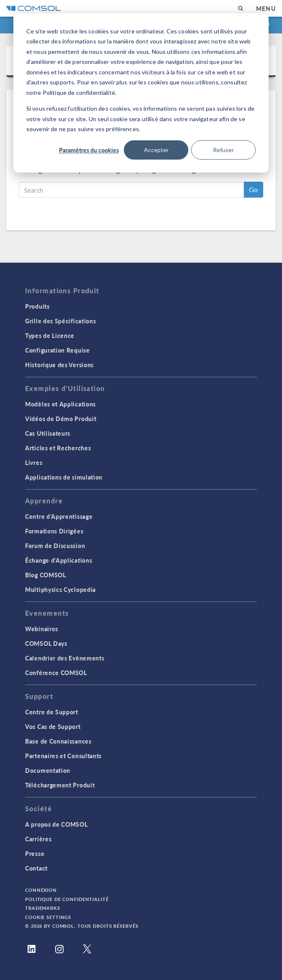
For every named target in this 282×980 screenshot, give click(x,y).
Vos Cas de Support (53, 726)
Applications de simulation (64, 477)
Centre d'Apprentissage (59, 516)
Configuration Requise (58, 350)
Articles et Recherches (58, 448)
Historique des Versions (59, 365)
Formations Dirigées (54, 531)
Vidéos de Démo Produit (61, 419)
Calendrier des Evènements (65, 658)
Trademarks (43, 908)
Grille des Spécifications (61, 321)
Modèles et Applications (60, 404)
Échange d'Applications (59, 560)
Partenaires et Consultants (63, 756)
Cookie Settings (48, 917)
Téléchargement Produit (60, 785)
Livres (34, 462)
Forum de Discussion (55, 546)
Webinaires (42, 629)
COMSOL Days (46, 643)
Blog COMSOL (46, 575)
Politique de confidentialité (67, 899)
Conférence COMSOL (56, 673)
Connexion (41, 890)
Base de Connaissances (58, 741)
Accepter (156, 150)
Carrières (38, 839)
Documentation (48, 770)
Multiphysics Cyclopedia (60, 589)
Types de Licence (50, 335)
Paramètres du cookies (89, 150)
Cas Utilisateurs (48, 433)
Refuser (223, 150)
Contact (36, 868)
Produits (37, 306)
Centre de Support (52, 712)
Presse (35, 853)
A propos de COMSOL (56, 824)
